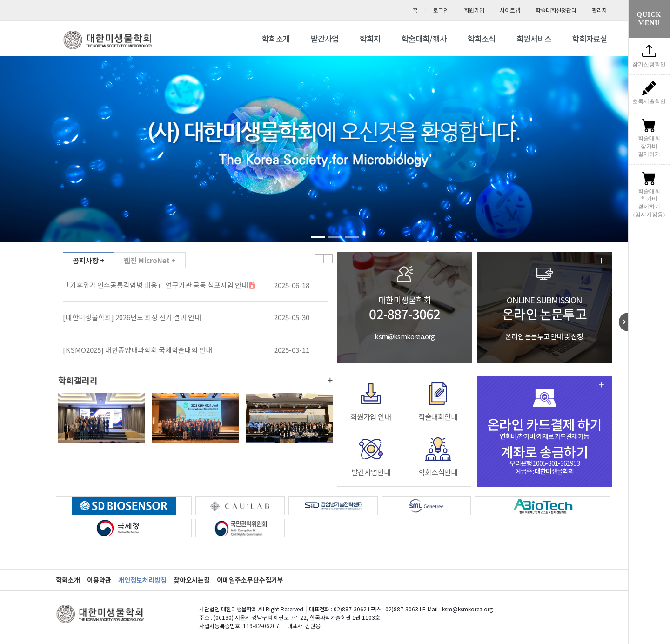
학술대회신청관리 (556, 10)
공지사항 (89, 261)
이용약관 (99, 580)
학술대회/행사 (424, 39)
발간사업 (325, 39)
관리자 (600, 10)
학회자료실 (590, 39)
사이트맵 (510, 10)
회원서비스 (534, 39)
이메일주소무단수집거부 (250, 580)
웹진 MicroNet (150, 261)
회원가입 (474, 10)
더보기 (330, 380)
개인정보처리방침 (142, 580)
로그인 (441, 10)
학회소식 (482, 39)
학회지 (370, 39)
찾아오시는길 (192, 580)
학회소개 (276, 39)
